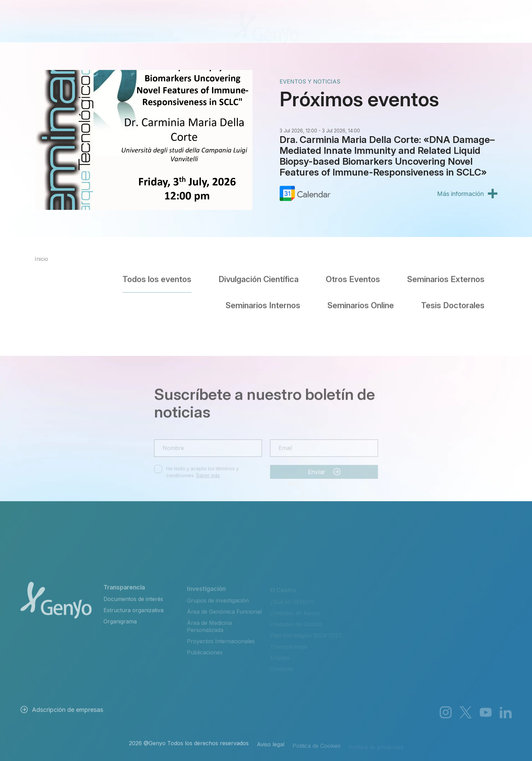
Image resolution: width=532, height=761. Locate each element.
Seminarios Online (361, 302)
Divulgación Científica (259, 275)
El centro (386, 30)
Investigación (39, 30)
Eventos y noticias (440, 30)
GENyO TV (496, 30)
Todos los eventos (157, 275)
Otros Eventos (353, 275)
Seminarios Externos (446, 275)
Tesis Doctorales (453, 302)
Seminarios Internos (263, 302)
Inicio (41, 263)
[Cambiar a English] (506, 12)
